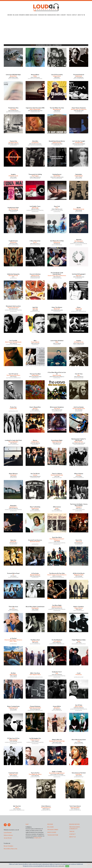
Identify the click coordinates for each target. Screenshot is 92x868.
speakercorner (53, 830)
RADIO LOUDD (33, 15)
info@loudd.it (38, 838)
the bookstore (53, 835)
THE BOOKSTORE (42, 15)
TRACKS (69, 15)
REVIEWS (10, 15)
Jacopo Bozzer (8, 838)
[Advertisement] (46, 30)
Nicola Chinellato (8, 846)
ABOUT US (80, 15)
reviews (50, 824)
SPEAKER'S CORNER (24, 15)
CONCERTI (63, 15)
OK (67, 866)
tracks (72, 831)
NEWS (58, 15)
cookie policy (61, 866)
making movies (74, 824)
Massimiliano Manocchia (10, 849)
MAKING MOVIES (52, 15)
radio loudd (52, 832)
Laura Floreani (8, 832)
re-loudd (50, 827)
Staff (27, 824)
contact (72, 834)
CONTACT (74, 15)
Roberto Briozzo (8, 835)
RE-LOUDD (16, 15)
